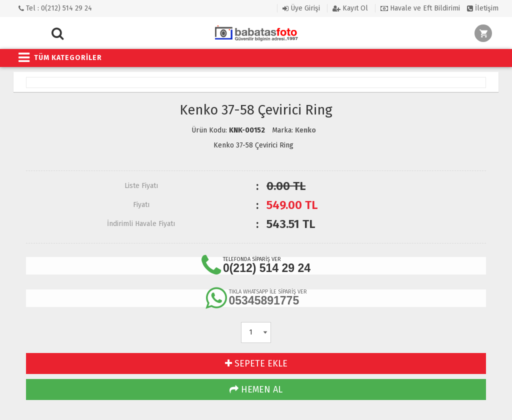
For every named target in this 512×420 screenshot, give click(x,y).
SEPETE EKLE (256, 363)
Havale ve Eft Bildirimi (420, 8)
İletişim (483, 8)
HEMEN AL (256, 389)
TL (292, 205)
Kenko (305, 130)
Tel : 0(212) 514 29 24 (55, 8)
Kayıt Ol (350, 8)
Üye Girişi (301, 8)
